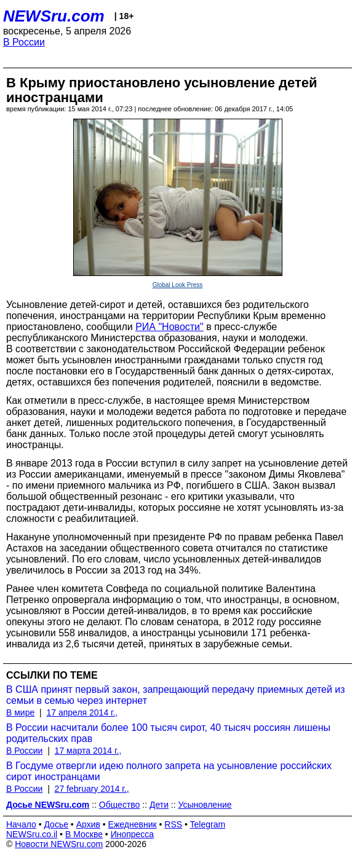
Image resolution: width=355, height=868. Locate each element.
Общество (120, 805)
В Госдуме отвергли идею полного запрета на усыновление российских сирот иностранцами (169, 771)
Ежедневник (133, 824)
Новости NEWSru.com (59, 844)
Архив (88, 824)
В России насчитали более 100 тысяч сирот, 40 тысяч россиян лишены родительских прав (168, 733)
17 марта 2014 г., (88, 751)
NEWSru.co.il (32, 834)
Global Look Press (178, 285)
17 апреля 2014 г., (82, 712)
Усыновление (205, 805)
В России (24, 42)
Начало (21, 824)
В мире (20, 712)
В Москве (84, 834)
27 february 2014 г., (92, 789)
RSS (173, 824)
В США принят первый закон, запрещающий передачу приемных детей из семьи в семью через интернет (176, 695)
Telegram (208, 824)
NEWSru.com (54, 16)
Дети (159, 805)
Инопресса (133, 834)
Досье (56, 824)
